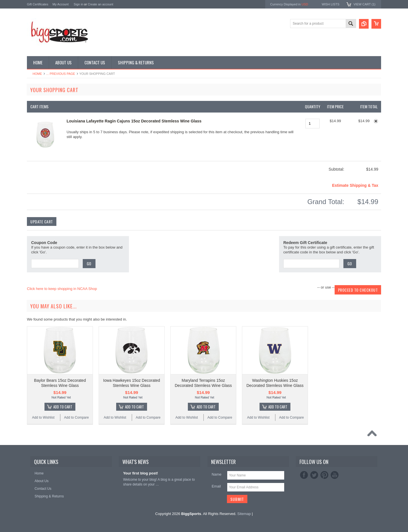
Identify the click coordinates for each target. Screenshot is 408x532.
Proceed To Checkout (358, 290)
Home (37, 74)
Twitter (314, 475)
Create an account (101, 4)
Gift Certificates (38, 4)
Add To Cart (63, 407)
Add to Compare (76, 417)
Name (217, 474)
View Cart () (365, 4)
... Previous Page (61, 74)
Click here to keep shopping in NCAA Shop (62, 289)
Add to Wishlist (43, 417)
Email (216, 486)
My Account (60, 4)
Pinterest (324, 475)
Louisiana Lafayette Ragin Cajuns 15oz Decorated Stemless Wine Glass (134, 121)
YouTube (335, 475)
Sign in (78, 4)
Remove (376, 121)
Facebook (304, 475)
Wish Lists (330, 4)
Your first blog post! (140, 473)
